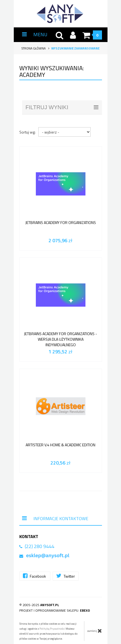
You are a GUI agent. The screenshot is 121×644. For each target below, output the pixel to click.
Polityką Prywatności (52, 629)
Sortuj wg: (27, 132)
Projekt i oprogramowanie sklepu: (55, 610)
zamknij (95, 631)
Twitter (66, 576)
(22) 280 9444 (40, 546)
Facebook (35, 576)
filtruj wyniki (62, 107)
